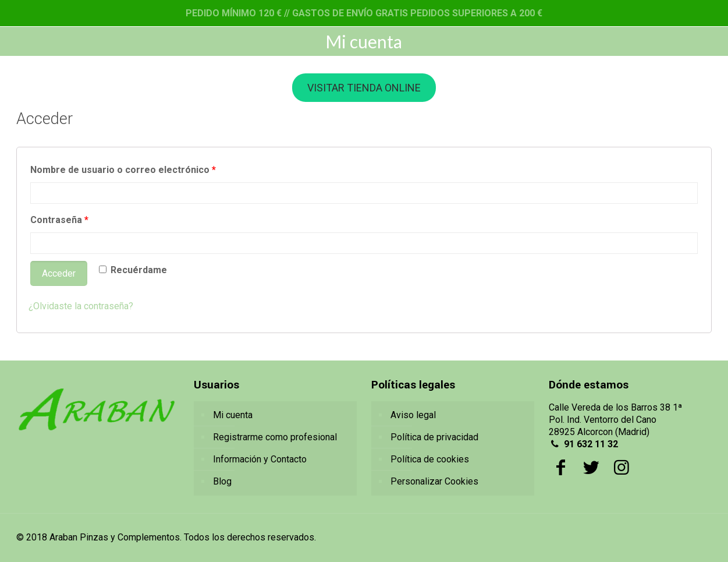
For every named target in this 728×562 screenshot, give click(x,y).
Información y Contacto (260, 459)
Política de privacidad (434, 437)
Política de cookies (430, 459)
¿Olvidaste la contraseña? (81, 306)
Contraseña (59, 220)
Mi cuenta (233, 415)
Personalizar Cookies (434, 481)
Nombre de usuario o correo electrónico (123, 170)
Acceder (59, 273)
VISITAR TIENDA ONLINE (364, 88)
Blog (222, 481)
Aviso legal (413, 415)
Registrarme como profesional (275, 437)
